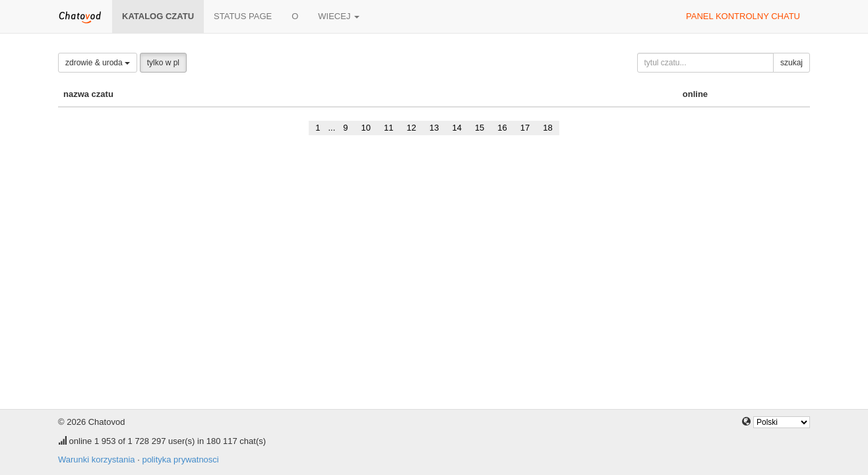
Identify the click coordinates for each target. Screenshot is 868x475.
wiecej (339, 16)
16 (502, 128)
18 (547, 128)
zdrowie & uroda (98, 63)
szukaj (791, 63)
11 (388, 128)
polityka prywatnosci (180, 459)
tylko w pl (163, 63)
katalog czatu (158, 16)
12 (411, 128)
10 (366, 128)
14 (456, 128)
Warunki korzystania (97, 459)
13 (434, 128)
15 (480, 128)
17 (525, 128)
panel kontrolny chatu (743, 16)
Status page (243, 16)
